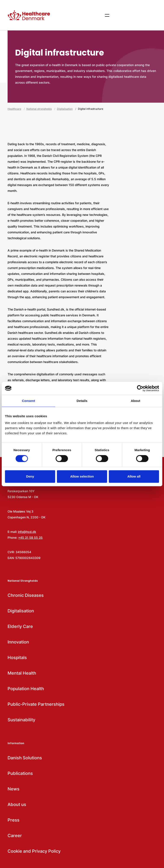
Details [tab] (82, 401)
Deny (30, 476)
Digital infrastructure (91, 109)
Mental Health (22, 673)
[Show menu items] (107, 15)
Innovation (18, 642)
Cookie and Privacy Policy (34, 851)
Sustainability (21, 720)
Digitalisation (65, 109)
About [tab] (135, 401)
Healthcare (14, 109)
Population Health (26, 689)
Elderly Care (20, 626)
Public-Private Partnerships (36, 704)
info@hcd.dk (27, 532)
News (14, 789)
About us (17, 804)
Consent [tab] (28, 401)
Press (14, 820)
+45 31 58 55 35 (30, 538)
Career (15, 836)
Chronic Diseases (26, 595)
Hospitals (17, 658)
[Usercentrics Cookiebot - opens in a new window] (140, 388)
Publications (20, 773)
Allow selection (82, 476)
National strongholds (39, 109)
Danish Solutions (25, 758)
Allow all (134, 476)
